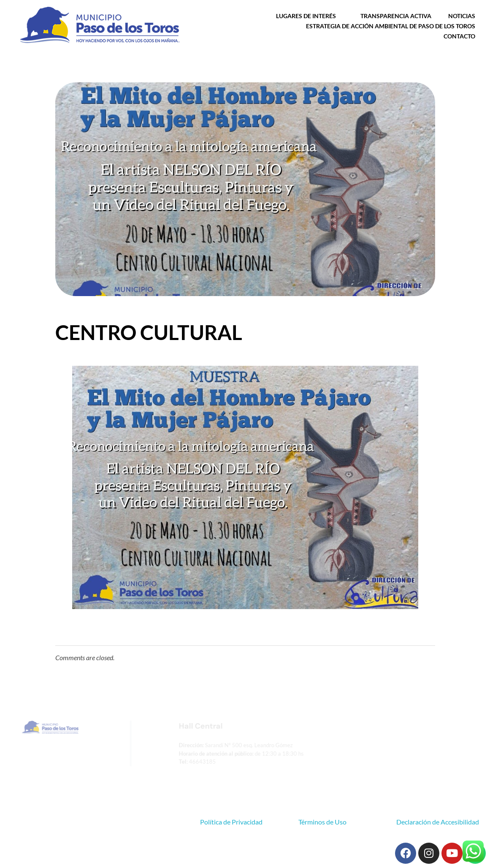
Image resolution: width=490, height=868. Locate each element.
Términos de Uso (322, 822)
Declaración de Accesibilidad (438, 822)
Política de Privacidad (231, 822)
